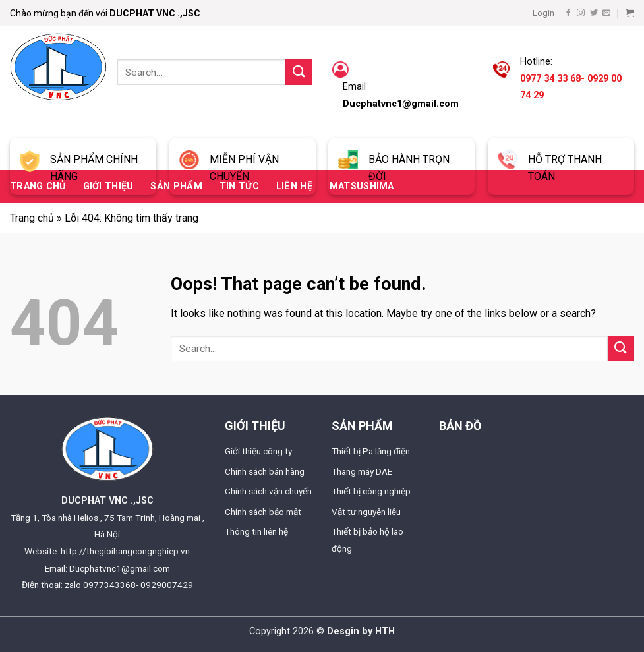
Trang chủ (32, 218)
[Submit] (299, 72)
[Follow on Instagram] (581, 13)
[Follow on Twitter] (594, 13)
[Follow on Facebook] (568, 13)
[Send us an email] (606, 13)
